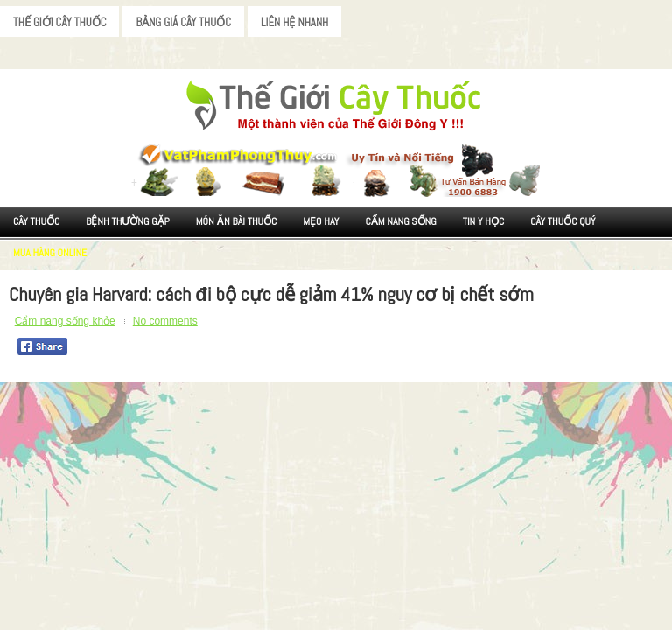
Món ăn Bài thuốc (237, 221)
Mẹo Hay (321, 221)
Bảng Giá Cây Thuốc (183, 22)
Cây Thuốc (36, 221)
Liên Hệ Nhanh (294, 22)
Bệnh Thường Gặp (128, 221)
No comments (165, 321)
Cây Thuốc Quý (563, 221)
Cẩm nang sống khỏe (65, 321)
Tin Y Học (484, 221)
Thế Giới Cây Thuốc (59, 22)
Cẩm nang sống (400, 221)
